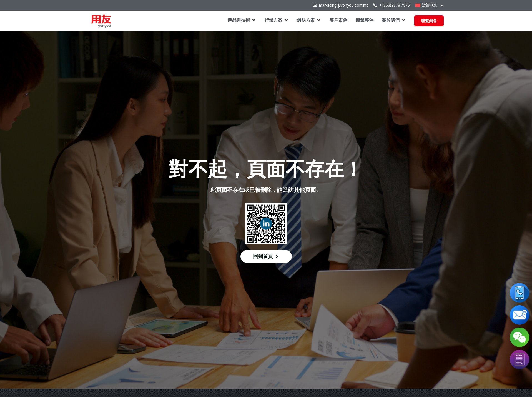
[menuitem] (430, 5)
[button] (242, 20)
